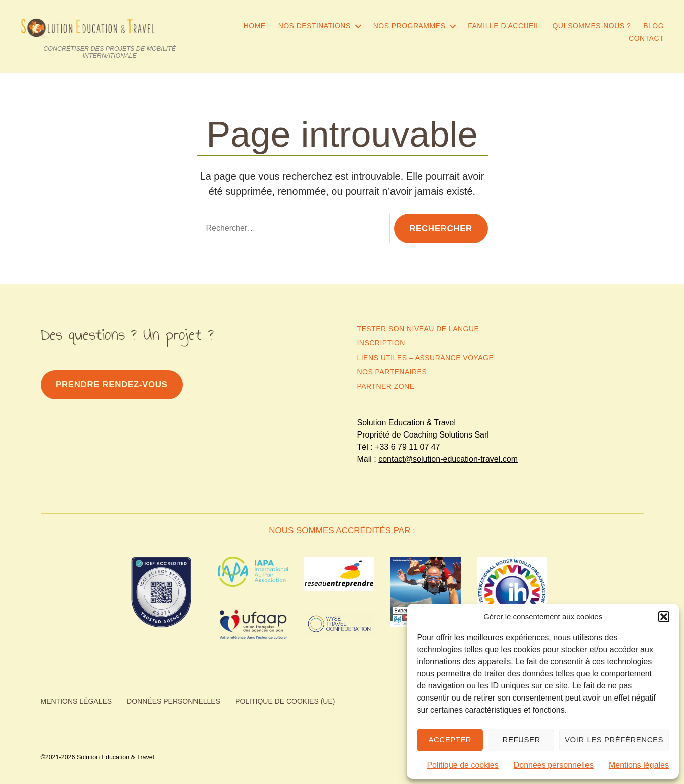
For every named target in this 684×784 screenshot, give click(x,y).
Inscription (381, 343)
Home (255, 26)
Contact (646, 38)
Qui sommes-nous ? (592, 26)
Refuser (521, 739)
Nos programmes (409, 26)
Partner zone (386, 386)
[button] (664, 617)
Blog (654, 26)
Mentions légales (639, 765)
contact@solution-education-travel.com (448, 459)
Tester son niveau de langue (418, 329)
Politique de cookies (462, 765)
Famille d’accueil (504, 26)
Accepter (450, 739)
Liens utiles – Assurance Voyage (426, 358)
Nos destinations (315, 26)
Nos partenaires (392, 372)
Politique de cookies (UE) (285, 701)
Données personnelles (554, 765)
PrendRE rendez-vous (112, 384)
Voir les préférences (614, 739)
